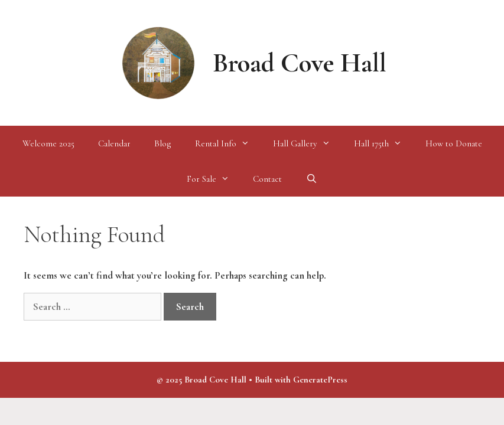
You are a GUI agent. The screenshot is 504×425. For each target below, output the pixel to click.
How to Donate (454, 143)
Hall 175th (384, 143)
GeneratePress (320, 380)
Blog (163, 143)
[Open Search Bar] (311, 179)
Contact (267, 179)
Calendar (114, 143)
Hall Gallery (308, 143)
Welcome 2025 (48, 143)
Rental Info (228, 143)
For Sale (214, 179)
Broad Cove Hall (300, 63)
